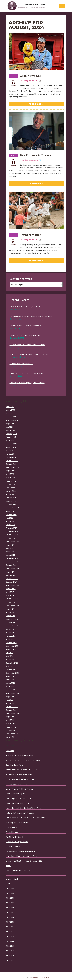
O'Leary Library (12, 827)
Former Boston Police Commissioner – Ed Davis (29, 354)
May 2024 (9, 450)
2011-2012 (10, 893)
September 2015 (12, 626)
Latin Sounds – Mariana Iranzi (21, 364)
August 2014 (11, 649)
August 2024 (11, 447)
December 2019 (12, 531)
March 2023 (10, 477)
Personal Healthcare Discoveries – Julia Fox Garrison (31, 316)
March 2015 (10, 636)
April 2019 (10, 552)
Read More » (36, 104)
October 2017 (11, 582)
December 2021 (12, 498)
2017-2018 (10, 922)
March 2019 (10, 555)
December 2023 (12, 457)
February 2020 (11, 528)
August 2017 (11, 589)
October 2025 (11, 417)
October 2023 (11, 464)
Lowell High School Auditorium (18, 798)
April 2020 (10, 521)
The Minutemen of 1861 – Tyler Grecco (25, 307)
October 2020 (11, 515)
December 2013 (12, 663)
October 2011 (11, 710)
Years (8, 884)
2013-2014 (10, 903)
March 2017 (10, 595)
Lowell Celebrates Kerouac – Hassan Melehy (27, 345)
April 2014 (10, 659)
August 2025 (11, 424)
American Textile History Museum (19, 755)
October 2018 (11, 565)
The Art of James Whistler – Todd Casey (25, 335)
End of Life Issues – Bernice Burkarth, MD (26, 326)
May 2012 (9, 700)
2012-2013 (10, 898)
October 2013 (11, 670)
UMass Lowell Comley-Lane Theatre (20, 851)
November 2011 (12, 707)
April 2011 (10, 720)
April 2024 (10, 454)
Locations (10, 751)
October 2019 (11, 538)
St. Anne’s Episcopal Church (17, 842)
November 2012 (12, 686)
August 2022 (11, 491)
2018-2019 (10, 927)
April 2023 (10, 474)
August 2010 (11, 737)
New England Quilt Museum (17, 822)
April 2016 (10, 612)
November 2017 (12, 579)
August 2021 (11, 511)
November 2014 (12, 639)
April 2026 (10, 407)
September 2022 (12, 488)
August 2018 (11, 572)
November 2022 (12, 481)
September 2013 (12, 673)
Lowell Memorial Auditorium (17, 803)
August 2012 (11, 697)
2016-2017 (10, 917)
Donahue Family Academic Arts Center (21, 779)
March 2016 (10, 616)
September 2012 (12, 693)
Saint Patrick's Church (15, 837)
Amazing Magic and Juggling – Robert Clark (27, 383)
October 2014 (11, 643)
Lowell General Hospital (16, 794)
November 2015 (12, 619)
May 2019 (9, 548)
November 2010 (12, 727)
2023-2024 (10, 951)
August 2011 (11, 717)
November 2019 (12, 535)
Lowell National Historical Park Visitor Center (24, 808)
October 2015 (11, 622)
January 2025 (11, 437)
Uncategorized (12, 879)
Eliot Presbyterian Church (16, 784)
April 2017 (10, 592)
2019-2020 (10, 932)
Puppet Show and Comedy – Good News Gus (27, 373)
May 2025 (9, 427)
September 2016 (12, 606)
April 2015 (10, 632)
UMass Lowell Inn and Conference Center (22, 856)
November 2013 (12, 666)
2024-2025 (10, 956)
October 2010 (11, 730)
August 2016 (11, 609)
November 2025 (12, 413)
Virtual (8, 866)
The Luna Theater (13, 846)
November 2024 (12, 440)
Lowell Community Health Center (19, 789)
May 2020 (9, 518)
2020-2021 (10, 936)
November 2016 (12, 599)
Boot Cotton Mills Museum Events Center (22, 770)
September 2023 (12, 467)
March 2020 (10, 525)
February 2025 (11, 434)
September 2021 (12, 508)
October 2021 (11, 504)
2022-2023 (10, 946)
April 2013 (10, 680)
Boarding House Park (29, 81)
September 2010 (12, 734)
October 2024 (11, 444)
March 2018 (10, 575)
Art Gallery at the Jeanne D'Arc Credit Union (23, 760)
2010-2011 (10, 888)
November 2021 (12, 501)
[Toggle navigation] (62, 6)
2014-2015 (10, 908)
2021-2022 (10, 941)
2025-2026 (10, 960)
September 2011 (12, 713)
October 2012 (11, 690)
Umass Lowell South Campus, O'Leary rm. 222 (24, 861)
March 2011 (10, 723)
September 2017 (12, 585)
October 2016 (11, 602)
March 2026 (10, 410)
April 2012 (10, 703)
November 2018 (12, 562)
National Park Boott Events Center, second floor (25, 818)
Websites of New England (41, 977)
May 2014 (9, 656)
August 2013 (11, 676)
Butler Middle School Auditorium (19, 774)
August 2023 (11, 471)
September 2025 (12, 420)
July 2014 (9, 653)
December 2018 (12, 558)
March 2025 (10, 430)
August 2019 (11, 545)
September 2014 (12, 646)
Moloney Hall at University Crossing (20, 813)
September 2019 (12, 541)
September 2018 (12, 568)
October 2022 (11, 484)
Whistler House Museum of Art (18, 870)
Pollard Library (12, 832)
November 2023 (12, 461)
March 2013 (10, 683)
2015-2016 (10, 912)
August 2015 (11, 629)
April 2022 (10, 494)
